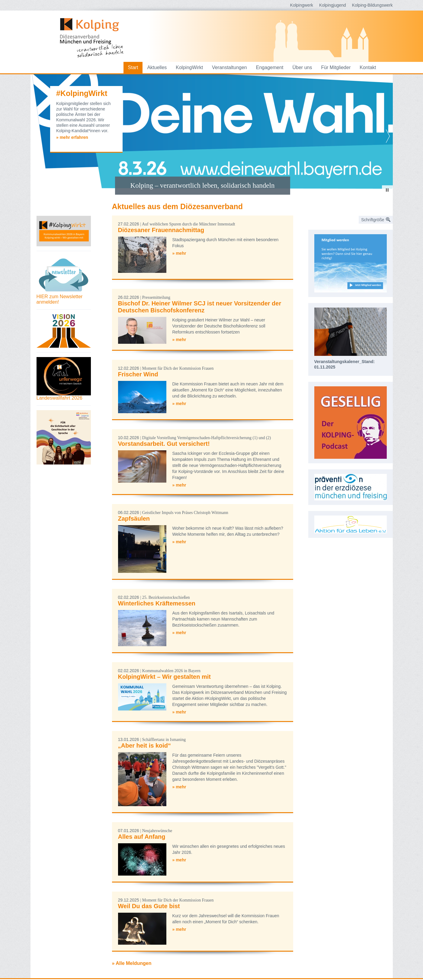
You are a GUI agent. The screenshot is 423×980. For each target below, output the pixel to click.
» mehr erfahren (72, 137)
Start (133, 67)
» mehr (179, 253)
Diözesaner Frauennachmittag (161, 230)
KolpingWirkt (189, 67)
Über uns (302, 67)
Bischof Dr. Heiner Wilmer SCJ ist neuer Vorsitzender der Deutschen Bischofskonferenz (200, 307)
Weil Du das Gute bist (149, 906)
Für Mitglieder (336, 67)
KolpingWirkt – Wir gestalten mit (164, 677)
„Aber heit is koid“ (145, 745)
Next (388, 136)
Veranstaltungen (229, 67)
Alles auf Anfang (142, 837)
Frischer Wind (138, 374)
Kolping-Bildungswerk (372, 5)
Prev (35, 136)
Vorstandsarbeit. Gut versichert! (164, 444)
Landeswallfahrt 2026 (59, 398)
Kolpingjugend (333, 5)
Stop (387, 190)
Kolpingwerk (302, 5)
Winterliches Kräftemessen (157, 603)
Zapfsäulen (134, 519)
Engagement (270, 67)
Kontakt (368, 67)
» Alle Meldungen (132, 963)
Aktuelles (157, 67)
